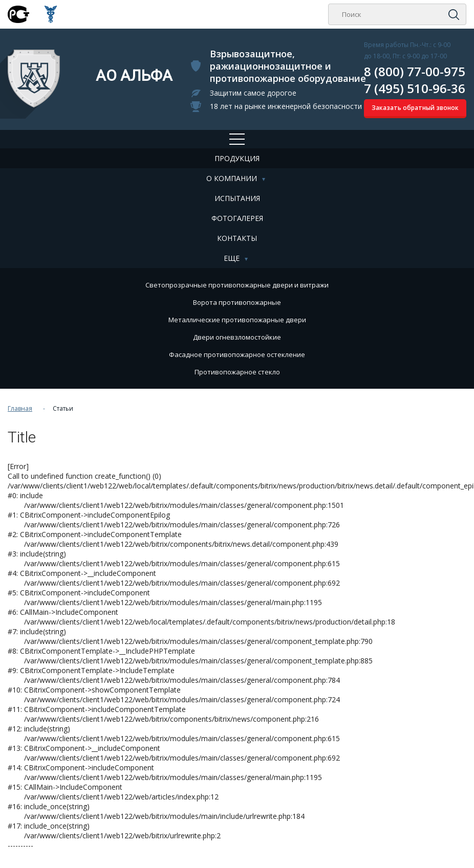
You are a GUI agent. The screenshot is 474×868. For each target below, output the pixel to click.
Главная (20, 408)
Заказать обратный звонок (415, 108)
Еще (232, 258)
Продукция (237, 158)
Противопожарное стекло (237, 372)
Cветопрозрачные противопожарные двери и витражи (237, 285)
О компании (232, 178)
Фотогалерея (237, 218)
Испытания (237, 198)
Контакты (237, 238)
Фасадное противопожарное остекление (237, 354)
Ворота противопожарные (237, 302)
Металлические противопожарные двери (237, 320)
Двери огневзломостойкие (237, 337)
